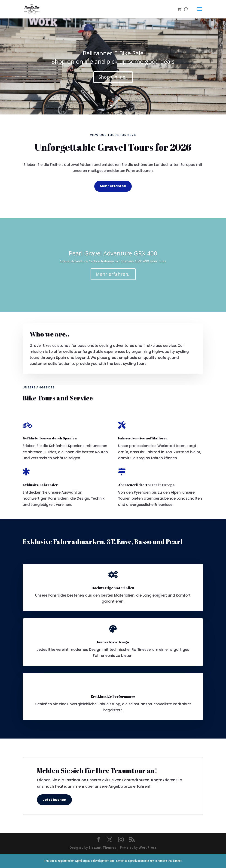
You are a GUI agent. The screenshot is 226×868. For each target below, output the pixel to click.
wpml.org (81, 861)
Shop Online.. (113, 80)
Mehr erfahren (113, 186)
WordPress (148, 847)
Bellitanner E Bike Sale (113, 56)
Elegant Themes (102, 847)
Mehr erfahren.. (113, 277)
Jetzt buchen (54, 800)
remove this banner (169, 861)
